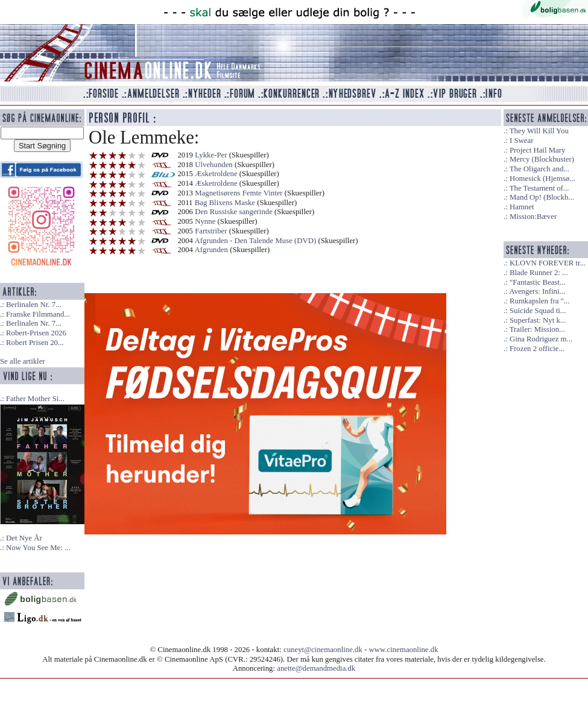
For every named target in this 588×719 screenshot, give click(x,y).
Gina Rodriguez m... (541, 339)
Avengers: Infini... (537, 291)
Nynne (205, 221)
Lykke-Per (211, 155)
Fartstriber (211, 231)
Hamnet (522, 207)
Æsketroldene (216, 174)
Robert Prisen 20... (35, 343)
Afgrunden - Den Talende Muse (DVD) (256, 241)
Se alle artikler (23, 361)
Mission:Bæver (533, 217)
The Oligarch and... (539, 169)
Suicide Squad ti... (538, 311)
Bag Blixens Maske (225, 203)
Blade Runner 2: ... (539, 273)
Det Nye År (24, 538)
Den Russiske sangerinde (234, 212)
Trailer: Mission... (537, 329)
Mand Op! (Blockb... (542, 197)
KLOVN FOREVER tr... (548, 263)
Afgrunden (211, 250)
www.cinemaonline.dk (404, 650)
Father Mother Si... (35, 399)
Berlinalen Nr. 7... (34, 305)
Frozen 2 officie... (537, 349)
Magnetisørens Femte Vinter (239, 193)
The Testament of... (539, 188)
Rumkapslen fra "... (539, 301)
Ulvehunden (214, 165)
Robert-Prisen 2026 (36, 333)
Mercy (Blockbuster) (542, 159)
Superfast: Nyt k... (538, 320)
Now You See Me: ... (38, 548)
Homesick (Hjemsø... (542, 179)
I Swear (521, 141)
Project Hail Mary (537, 150)
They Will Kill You (539, 131)
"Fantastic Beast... (538, 282)
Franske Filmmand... (38, 314)
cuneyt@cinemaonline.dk (323, 650)
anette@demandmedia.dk (316, 668)
